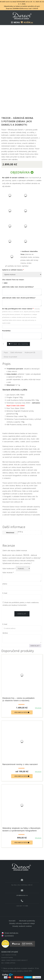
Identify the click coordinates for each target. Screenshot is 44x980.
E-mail (5, 590)
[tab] (6, 349)
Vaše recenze (8, 569)
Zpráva (5, 629)
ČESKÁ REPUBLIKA (10, 930)
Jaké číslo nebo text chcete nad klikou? (18, 283)
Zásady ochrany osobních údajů (22, 920)
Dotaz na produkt (10, 353)
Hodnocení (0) (30, 349)
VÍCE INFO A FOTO (22, 709)
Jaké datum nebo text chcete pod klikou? (19, 294)
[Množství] (4, 341)
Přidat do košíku (20, 340)
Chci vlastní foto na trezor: (13, 276)
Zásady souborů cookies (22, 923)
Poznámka (6, 327)
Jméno (5, 580)
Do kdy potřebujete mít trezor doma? (21, 312)
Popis (6, 349)
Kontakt (12, 917)
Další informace (16, 349)
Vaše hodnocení (9, 565)
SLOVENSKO (8, 932)
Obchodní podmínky (27, 917)
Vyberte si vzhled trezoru (13, 266)
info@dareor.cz (22, 892)
